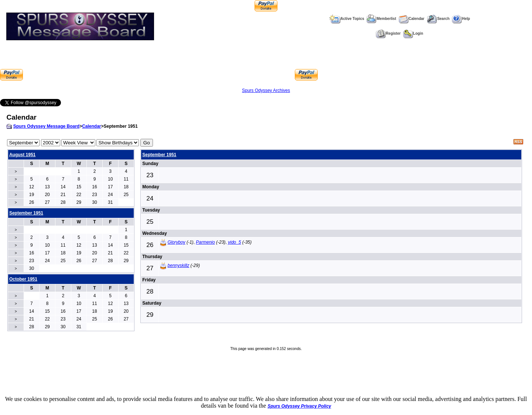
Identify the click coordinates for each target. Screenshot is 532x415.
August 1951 (22, 155)
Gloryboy (177, 242)
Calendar (412, 19)
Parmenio (205, 242)
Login (413, 33)
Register (388, 33)
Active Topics (347, 19)
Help (461, 19)
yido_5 (234, 242)
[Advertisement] (159, 64)
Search (438, 19)
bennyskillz (179, 265)
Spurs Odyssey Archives (266, 90)
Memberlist (381, 19)
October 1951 (23, 279)
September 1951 (159, 155)
